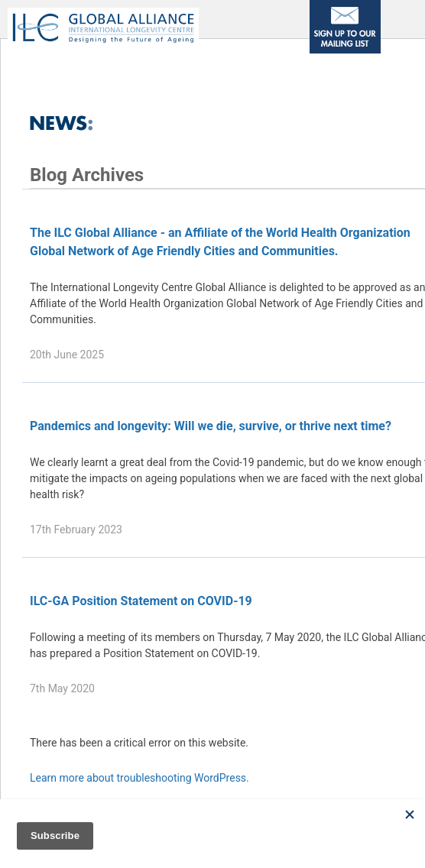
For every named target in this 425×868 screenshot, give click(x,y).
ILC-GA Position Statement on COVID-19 (141, 601)
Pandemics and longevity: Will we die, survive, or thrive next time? (211, 426)
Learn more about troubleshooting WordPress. (140, 778)
